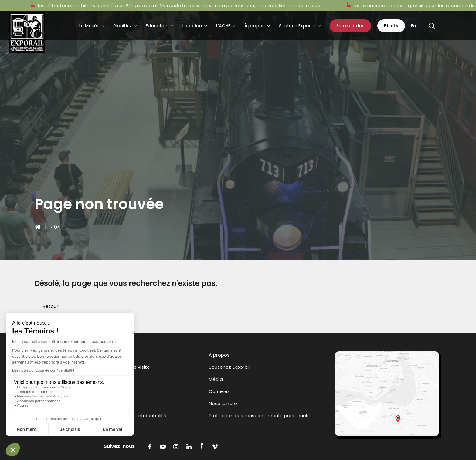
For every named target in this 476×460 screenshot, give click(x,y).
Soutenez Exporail (229, 367)
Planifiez (123, 26)
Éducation (157, 26)
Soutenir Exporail (297, 26)
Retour (51, 306)
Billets (391, 26)
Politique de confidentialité (135, 416)
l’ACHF (111, 403)
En (413, 26)
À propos (255, 26)
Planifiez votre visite (127, 367)
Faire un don (350, 26)
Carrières (219, 391)
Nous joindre (223, 403)
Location (192, 26)
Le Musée (90, 26)
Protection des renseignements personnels (259, 416)
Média (216, 379)
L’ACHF (223, 26)
